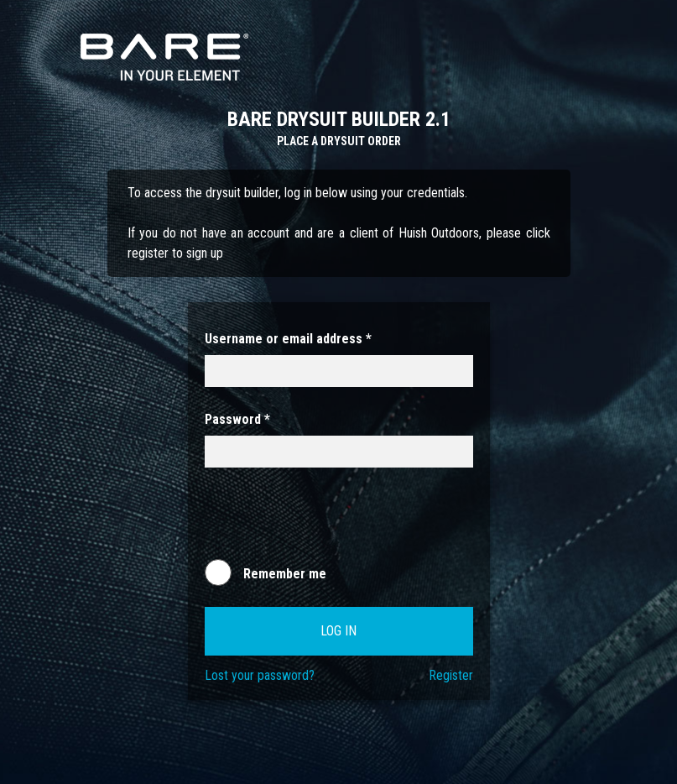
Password (237, 419)
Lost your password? (260, 675)
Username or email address (288, 339)
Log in (338, 631)
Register (451, 675)
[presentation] (332, 521)
